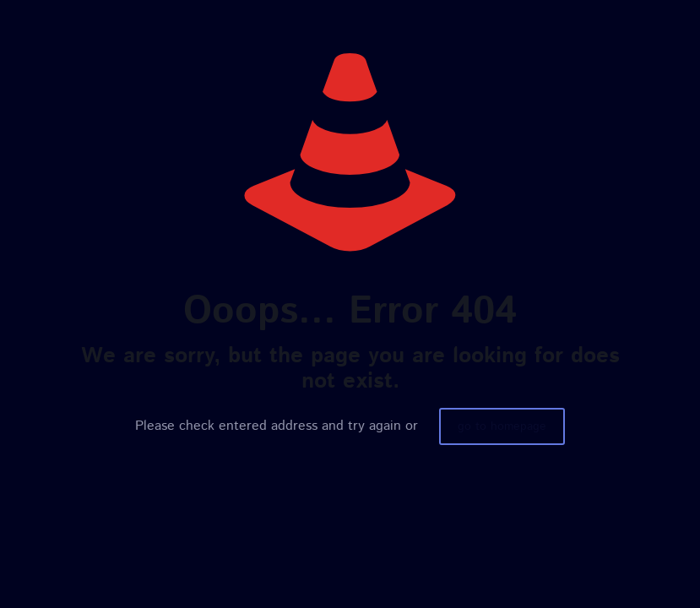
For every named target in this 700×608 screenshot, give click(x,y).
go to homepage (502, 426)
